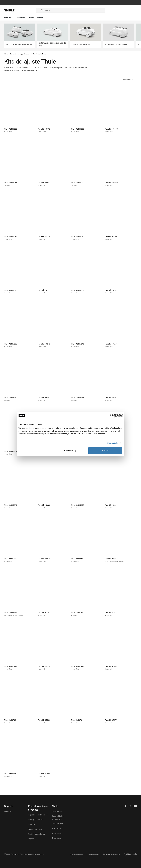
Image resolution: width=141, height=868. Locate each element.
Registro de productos (37, 834)
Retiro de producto (35, 829)
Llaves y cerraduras (36, 820)
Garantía (31, 824)
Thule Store (56, 838)
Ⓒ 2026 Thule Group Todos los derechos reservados (24, 854)
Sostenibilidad (57, 824)
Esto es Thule (57, 811)
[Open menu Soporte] (41, 18)
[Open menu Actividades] (22, 18)
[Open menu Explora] (32, 18)
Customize (70, 451)
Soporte (31, 839)
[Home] (20, 10)
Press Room (57, 828)
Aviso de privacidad (76, 854)
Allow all (105, 451)
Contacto (8, 811)
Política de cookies (93, 854)
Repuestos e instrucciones (38, 815)
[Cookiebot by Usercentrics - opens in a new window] (112, 416)
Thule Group (57, 833)
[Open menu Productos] (10, 18)
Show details (112, 443)
